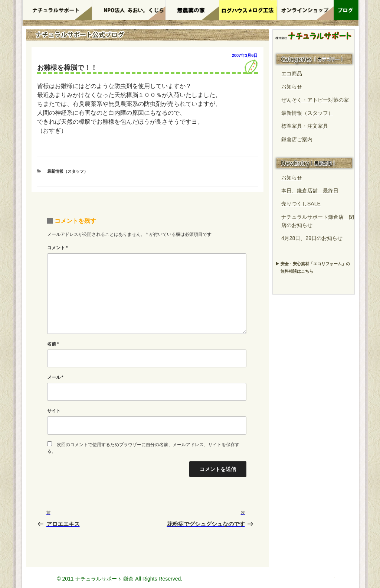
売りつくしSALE (301, 204)
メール (55, 377)
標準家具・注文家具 (305, 126)
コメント (58, 248)
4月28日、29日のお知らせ (312, 238)
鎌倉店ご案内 (297, 139)
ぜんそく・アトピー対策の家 (315, 100)
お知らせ (292, 87)
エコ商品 (292, 74)
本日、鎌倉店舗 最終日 (310, 191)
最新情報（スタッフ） (68, 171)
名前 (53, 344)
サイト (54, 411)
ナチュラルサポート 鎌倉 (105, 579)
